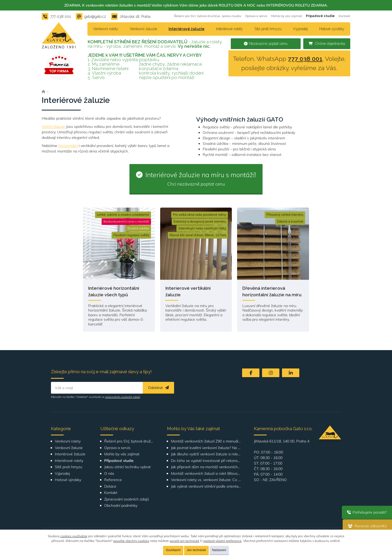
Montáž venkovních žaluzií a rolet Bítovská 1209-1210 (206, 474)
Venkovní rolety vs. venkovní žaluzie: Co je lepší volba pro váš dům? (206, 480)
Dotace (110, 486)
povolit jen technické (184, 541)
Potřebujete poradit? (367, 512)
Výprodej (300, 29)
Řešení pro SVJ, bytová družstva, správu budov (208, 16)
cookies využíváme (74, 536)
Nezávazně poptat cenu (266, 44)
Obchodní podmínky (121, 506)
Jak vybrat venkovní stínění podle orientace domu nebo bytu (206, 486)
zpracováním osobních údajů (122, 397)
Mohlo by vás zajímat (287, 16)
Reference (113, 480)
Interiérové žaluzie (187, 29)
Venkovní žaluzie (143, 29)
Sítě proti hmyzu (268, 29)
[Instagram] (271, 373)
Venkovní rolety (106, 29)
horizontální (68, 146)
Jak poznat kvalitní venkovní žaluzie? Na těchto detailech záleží (206, 448)
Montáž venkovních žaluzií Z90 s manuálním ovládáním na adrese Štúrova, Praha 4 (206, 441)
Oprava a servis (256, 16)
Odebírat (158, 388)
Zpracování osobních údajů (127, 499)
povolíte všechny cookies (131, 541)
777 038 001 (305, 59)
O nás (109, 474)
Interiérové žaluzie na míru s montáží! (196, 178)
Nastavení (219, 550)
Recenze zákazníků (367, 526)
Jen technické (196, 550)
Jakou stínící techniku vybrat (127, 467)
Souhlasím (173, 550)
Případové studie (320, 16)
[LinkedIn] (291, 373)
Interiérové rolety (229, 29)
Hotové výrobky (332, 29)
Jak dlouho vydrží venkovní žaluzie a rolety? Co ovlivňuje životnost (206, 454)
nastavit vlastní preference (222, 541)
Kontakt (344, 16)
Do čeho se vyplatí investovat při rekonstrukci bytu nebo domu (206, 461)
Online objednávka (327, 44)
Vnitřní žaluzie (53, 126)
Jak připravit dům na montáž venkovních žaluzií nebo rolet (206, 467)
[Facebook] (251, 373)
